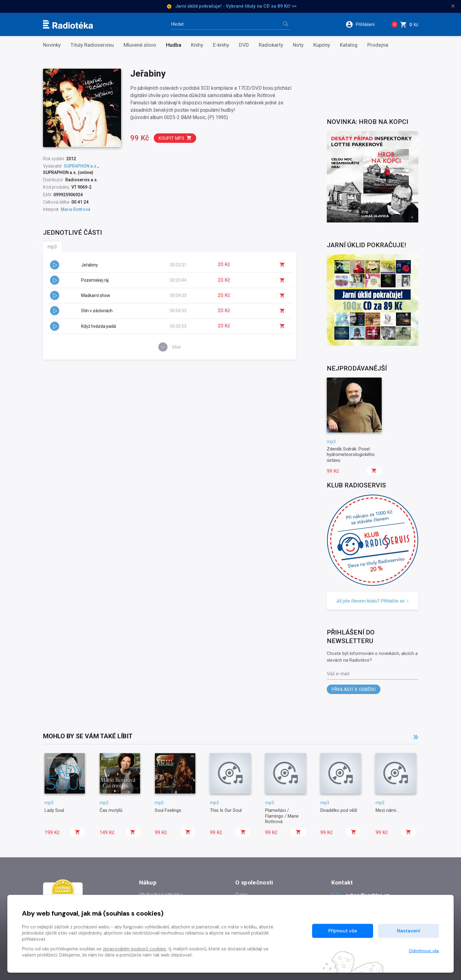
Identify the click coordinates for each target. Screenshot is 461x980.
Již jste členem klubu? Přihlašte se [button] (373, 601)
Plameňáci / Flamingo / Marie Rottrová (282, 816)
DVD (244, 45)
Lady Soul (54, 810)
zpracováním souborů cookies (134, 949)
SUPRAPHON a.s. (81, 166)
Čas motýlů (111, 810)
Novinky (52, 45)
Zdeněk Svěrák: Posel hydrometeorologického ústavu (351, 455)
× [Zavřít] (453, 6)
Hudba (174, 45)
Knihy (197, 45)
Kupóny (322, 45)
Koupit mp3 (175, 138)
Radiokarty (271, 45)
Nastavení (409, 931)
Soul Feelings (168, 810)
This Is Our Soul (226, 810)
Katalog (349, 45)
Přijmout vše (343, 931)
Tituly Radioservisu (92, 45)
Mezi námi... (387, 810)
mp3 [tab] (52, 247)
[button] (364, 24)
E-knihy (221, 45)
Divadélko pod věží (339, 810)
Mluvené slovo (140, 45)
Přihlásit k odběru (354, 689)
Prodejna (378, 45)
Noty (298, 45)
